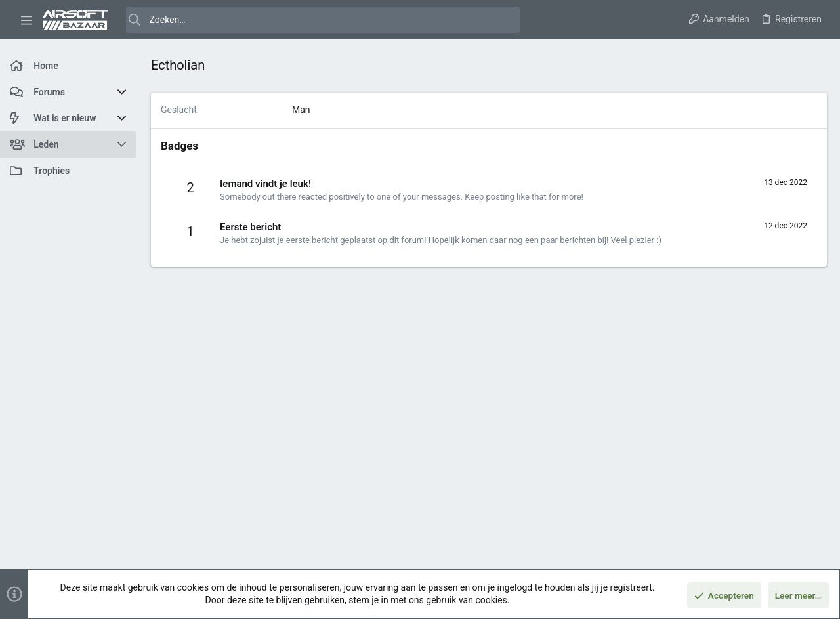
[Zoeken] (323, 20)
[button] (26, 20)
